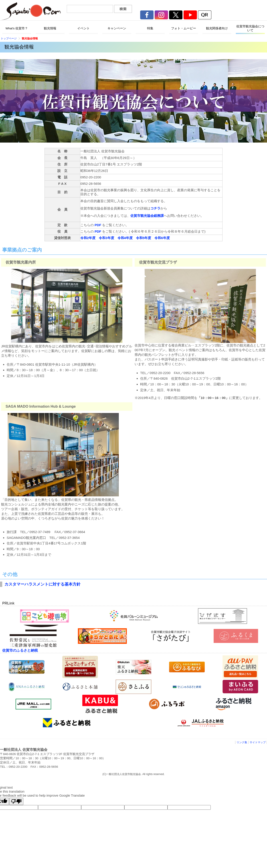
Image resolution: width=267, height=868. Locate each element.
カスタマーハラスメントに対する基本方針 (42, 584)
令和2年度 (88, 238)
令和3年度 (106, 238)
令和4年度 (125, 238)
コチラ (155, 208)
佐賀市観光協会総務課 (147, 216)
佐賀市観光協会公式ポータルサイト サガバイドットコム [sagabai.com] (31, 11)
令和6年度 (162, 238)
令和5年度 (144, 238)
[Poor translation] (16, 801)
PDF (98, 225)
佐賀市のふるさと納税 (20, 650)
